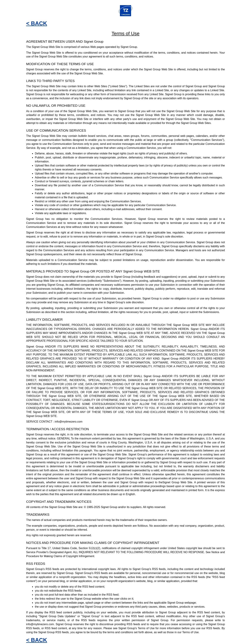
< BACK (37, 23)
